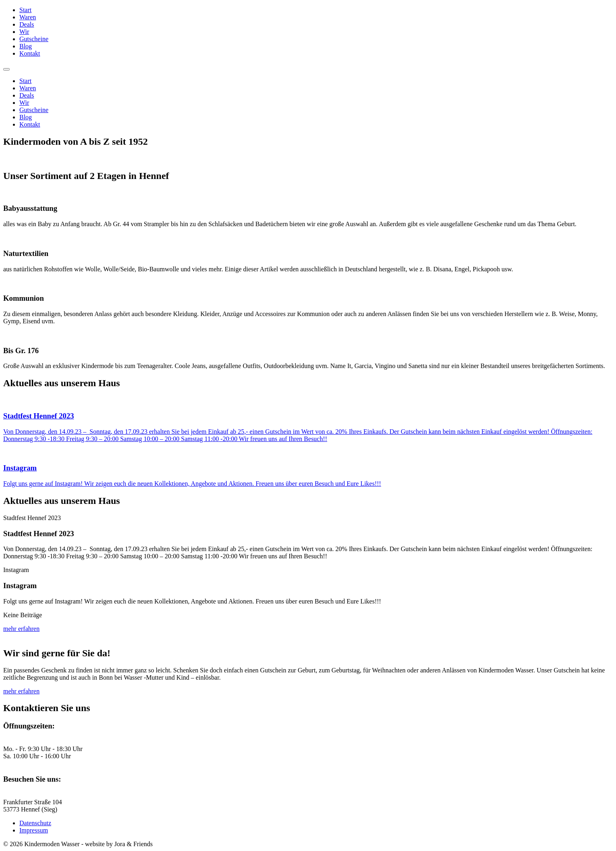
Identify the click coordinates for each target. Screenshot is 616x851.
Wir (24, 32)
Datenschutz (35, 823)
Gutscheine (34, 39)
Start (25, 10)
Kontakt (30, 53)
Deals (27, 24)
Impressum (34, 830)
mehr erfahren (21, 629)
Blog (26, 46)
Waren (28, 17)
